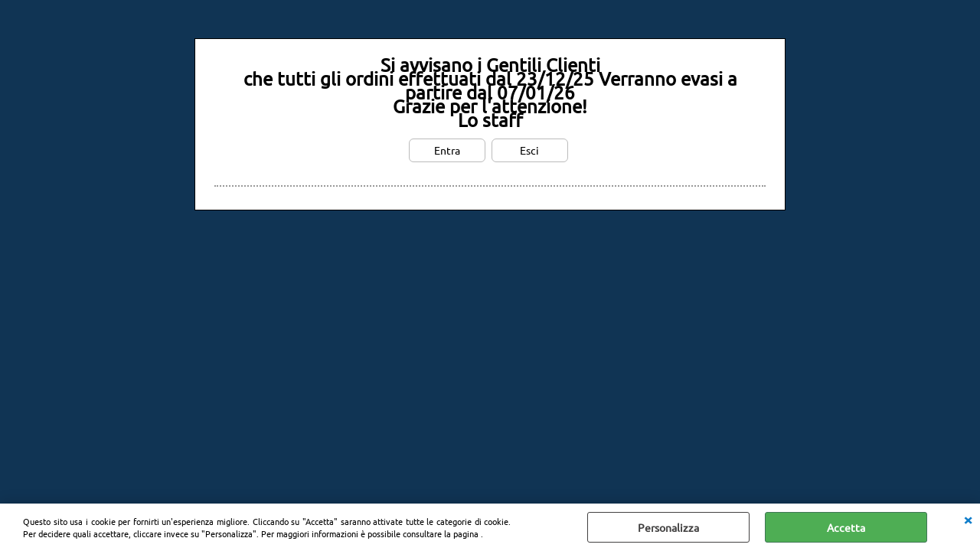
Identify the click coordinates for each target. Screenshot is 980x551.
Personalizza (668, 527)
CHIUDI (968, 519)
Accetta (846, 527)
